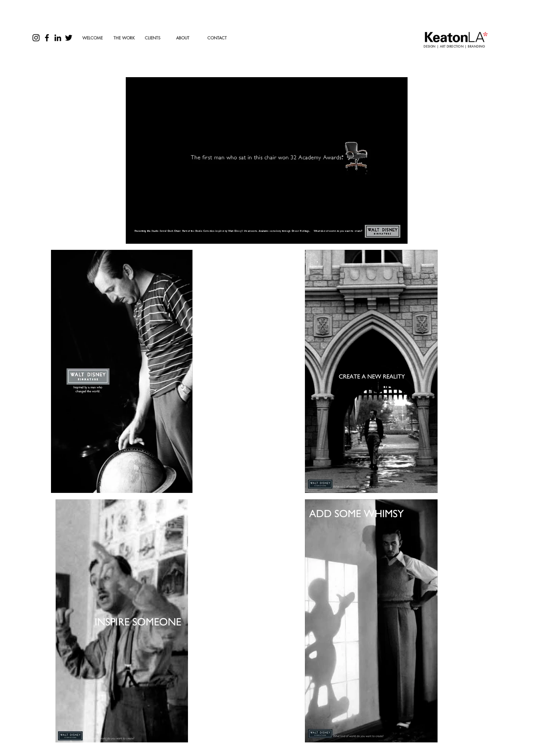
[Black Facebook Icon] (47, 38)
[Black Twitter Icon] (69, 38)
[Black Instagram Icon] (36, 38)
